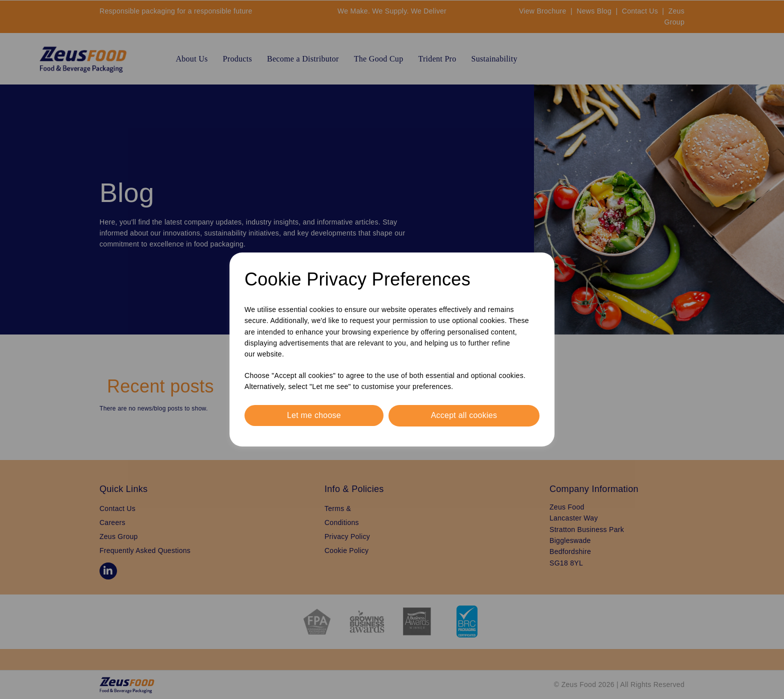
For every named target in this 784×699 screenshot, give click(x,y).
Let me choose (314, 415)
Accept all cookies (464, 415)
